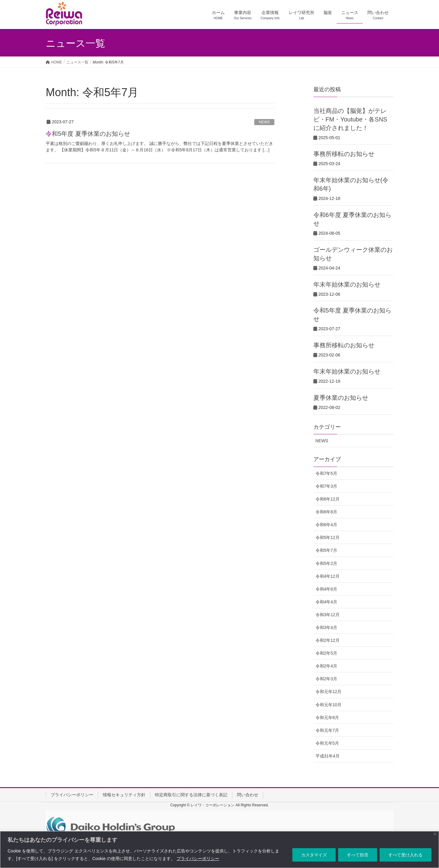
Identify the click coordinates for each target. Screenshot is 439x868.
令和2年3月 (327, 679)
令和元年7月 (327, 730)
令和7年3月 (327, 486)
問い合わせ (248, 795)
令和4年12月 (328, 576)
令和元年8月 (327, 718)
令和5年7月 (327, 550)
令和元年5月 (327, 743)
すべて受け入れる (405, 855)
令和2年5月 (327, 653)
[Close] (435, 834)
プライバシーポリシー (198, 859)
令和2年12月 (328, 640)
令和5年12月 (328, 537)
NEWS (264, 122)
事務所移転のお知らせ (344, 154)
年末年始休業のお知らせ (347, 284)
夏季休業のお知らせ (341, 398)
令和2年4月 (327, 666)
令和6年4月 (327, 525)
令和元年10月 (329, 705)
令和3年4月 (327, 627)
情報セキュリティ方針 (124, 795)
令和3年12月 (328, 615)
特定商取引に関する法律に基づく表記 (191, 795)
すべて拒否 (358, 855)
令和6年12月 (328, 499)
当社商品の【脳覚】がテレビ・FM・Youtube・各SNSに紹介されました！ (350, 119)
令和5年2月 (327, 563)
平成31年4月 (328, 756)
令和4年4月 (327, 602)
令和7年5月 (327, 473)
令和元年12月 (329, 692)
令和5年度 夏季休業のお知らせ (88, 134)
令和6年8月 (327, 512)
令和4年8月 (327, 589)
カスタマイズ (314, 855)
